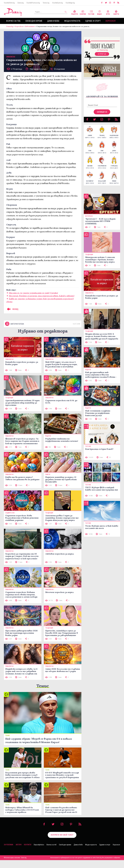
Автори (19, 845)
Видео (99, 12)
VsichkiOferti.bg (9, 3)
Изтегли (102, 54)
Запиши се (102, 112)
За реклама (9, 845)
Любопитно (30, 26)
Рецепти (74, 12)
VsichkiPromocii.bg (33, 3)
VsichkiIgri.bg (70, 3)
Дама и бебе (53, 21)
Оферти (116, 12)
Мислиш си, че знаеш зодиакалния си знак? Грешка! (33, 293)
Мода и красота (72, 21)
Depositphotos (39, 845)
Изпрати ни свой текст (62, 835)
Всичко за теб (13, 21)
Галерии (83, 12)
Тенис (43, 686)
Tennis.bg (46, 3)
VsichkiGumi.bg (57, 3)
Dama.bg (21, 3)
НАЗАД (12, 309)
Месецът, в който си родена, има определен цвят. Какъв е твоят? (42, 296)
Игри (108, 12)
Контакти (28, 845)
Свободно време (34, 21)
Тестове (91, 12)
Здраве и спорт (93, 21)
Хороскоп (110, 21)
